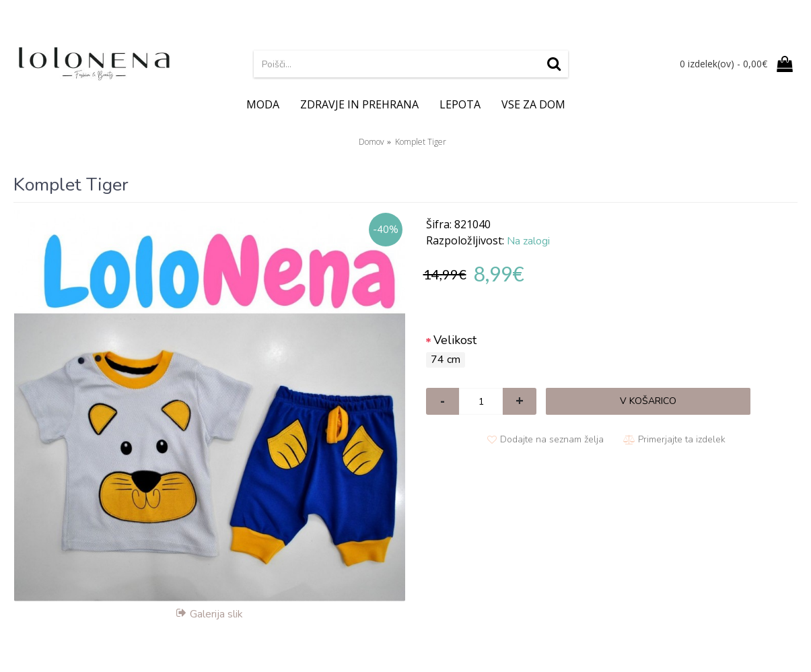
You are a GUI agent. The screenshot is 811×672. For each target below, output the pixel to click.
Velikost (455, 340)
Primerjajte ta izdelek (682, 439)
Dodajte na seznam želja (552, 439)
